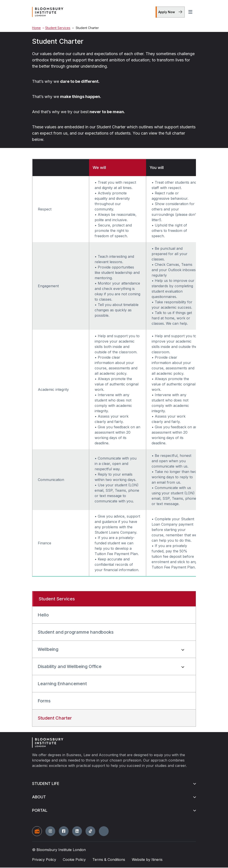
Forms (44, 701)
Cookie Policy (74, 860)
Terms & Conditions (109, 860)
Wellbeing (48, 650)
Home (36, 28)
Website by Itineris (147, 860)
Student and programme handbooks (76, 633)
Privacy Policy (44, 860)
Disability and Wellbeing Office (70, 667)
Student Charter (55, 719)
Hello (43, 616)
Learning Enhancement (62, 684)
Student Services (56, 28)
